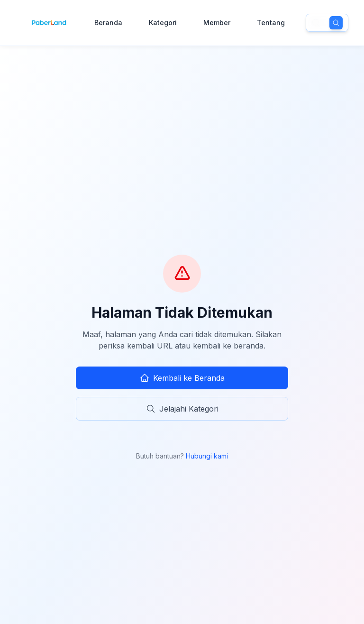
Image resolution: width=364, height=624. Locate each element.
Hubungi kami (207, 456)
